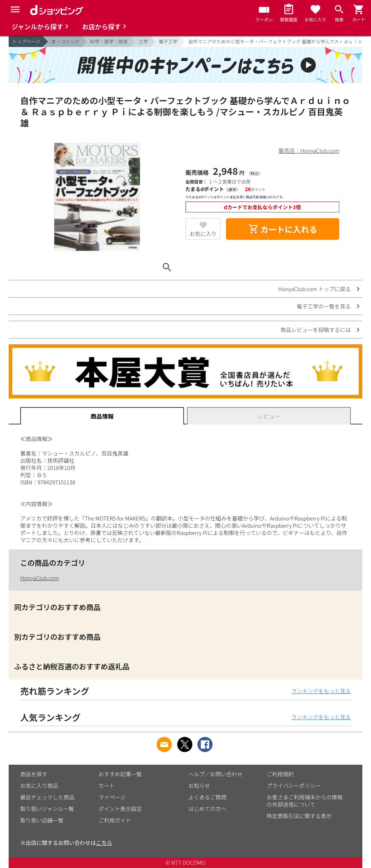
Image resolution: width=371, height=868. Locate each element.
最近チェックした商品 (47, 797)
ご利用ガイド (115, 820)
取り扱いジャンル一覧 (47, 809)
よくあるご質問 (207, 797)
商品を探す (34, 774)
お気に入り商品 (39, 785)
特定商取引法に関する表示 (299, 816)
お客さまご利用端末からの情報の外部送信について (305, 801)
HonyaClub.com (40, 578)
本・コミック (65, 41)
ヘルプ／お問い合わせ (215, 774)
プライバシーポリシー (294, 785)
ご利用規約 (280, 774)
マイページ (112, 797)
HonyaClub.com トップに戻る (315, 289)
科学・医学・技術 (109, 41)
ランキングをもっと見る (321, 691)
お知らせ (199, 785)
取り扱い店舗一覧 (42, 820)
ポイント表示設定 (120, 809)
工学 (143, 41)
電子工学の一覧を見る (324, 306)
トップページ (26, 41)
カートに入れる (283, 229)
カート (107, 785)
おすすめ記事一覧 (120, 774)
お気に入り (203, 234)
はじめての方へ (207, 809)
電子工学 (168, 41)
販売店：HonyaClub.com (309, 150)
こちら (104, 843)
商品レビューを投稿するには (316, 330)
